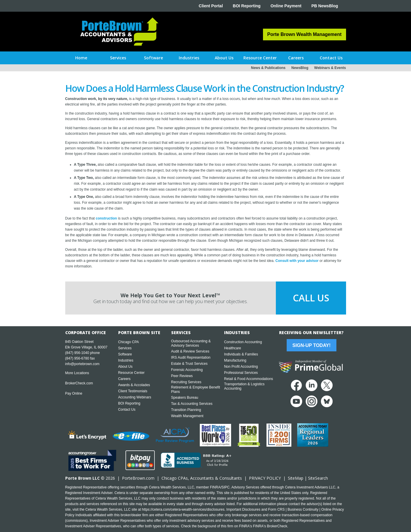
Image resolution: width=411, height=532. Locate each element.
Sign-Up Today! (312, 345)
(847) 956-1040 (77, 353)
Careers (124, 379)
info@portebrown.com (82, 364)
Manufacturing (235, 360)
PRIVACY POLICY (265, 478)
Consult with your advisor (297, 261)
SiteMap (296, 478)
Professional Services (241, 373)
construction (106, 218)
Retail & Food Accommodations (249, 379)
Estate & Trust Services (189, 364)
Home (81, 58)
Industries (126, 360)
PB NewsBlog (325, 6)
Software (125, 354)
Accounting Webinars (135, 397)
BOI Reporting (247, 6)
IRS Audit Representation (191, 357)
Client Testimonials (133, 391)
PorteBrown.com (138, 478)
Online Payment (286, 6)
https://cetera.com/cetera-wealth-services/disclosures (183, 509)
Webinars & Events (330, 68)
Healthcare (233, 348)
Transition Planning (186, 410)
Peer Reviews (182, 376)
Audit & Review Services (190, 351)
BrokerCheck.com (79, 383)
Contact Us (127, 410)
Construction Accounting (243, 342)
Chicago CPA (129, 342)
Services (125, 348)
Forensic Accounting (187, 370)
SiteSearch (318, 478)
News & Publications (268, 68)
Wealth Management (187, 416)
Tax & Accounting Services (192, 404)
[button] (118, 58)
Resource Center (131, 373)
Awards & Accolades (134, 385)
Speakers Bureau (185, 398)
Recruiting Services (186, 382)
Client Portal (211, 6)
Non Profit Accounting (241, 367)
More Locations (77, 373)
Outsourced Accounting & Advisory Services (191, 343)
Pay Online (74, 393)
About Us (125, 367)
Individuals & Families (241, 354)
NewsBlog (300, 68)
